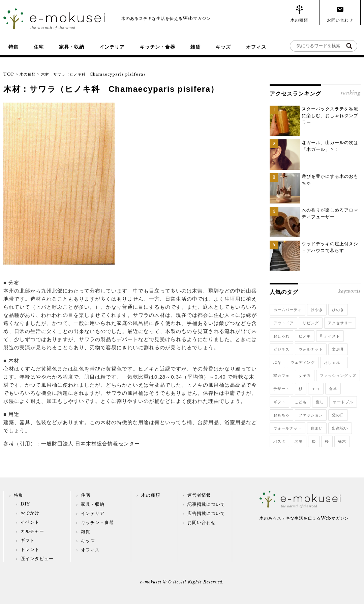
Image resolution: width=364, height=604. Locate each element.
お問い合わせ (340, 20)
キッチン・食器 (158, 47)
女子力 (305, 376)
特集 (13, 47)
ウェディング (303, 362)
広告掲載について (206, 513)
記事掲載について (206, 504)
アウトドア (283, 323)
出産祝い (340, 428)
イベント (30, 522)
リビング (311, 323)
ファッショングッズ (338, 376)
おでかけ (30, 513)
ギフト (279, 402)
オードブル (343, 402)
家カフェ (281, 376)
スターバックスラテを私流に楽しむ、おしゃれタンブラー (330, 116)
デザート (281, 389)
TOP (9, 74)
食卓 (333, 389)
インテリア (112, 47)
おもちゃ (281, 415)
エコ (316, 389)
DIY (25, 504)
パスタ (279, 441)
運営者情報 (199, 495)
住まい (317, 428)
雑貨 (195, 47)
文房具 (338, 349)
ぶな (277, 362)
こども (301, 402)
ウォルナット (311, 349)
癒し (320, 402)
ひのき (338, 310)
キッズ (223, 47)
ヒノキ (305, 336)
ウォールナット (287, 428)
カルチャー (32, 531)
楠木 (342, 441)
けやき (317, 310)
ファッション (311, 415)
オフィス (256, 47)
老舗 (299, 441)
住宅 (39, 47)
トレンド (30, 550)
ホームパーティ (287, 310)
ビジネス (281, 349)
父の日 (338, 415)
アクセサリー (340, 323)
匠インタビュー (37, 559)
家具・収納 (72, 47)
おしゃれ (281, 336)
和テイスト (330, 336)
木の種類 (299, 20)
